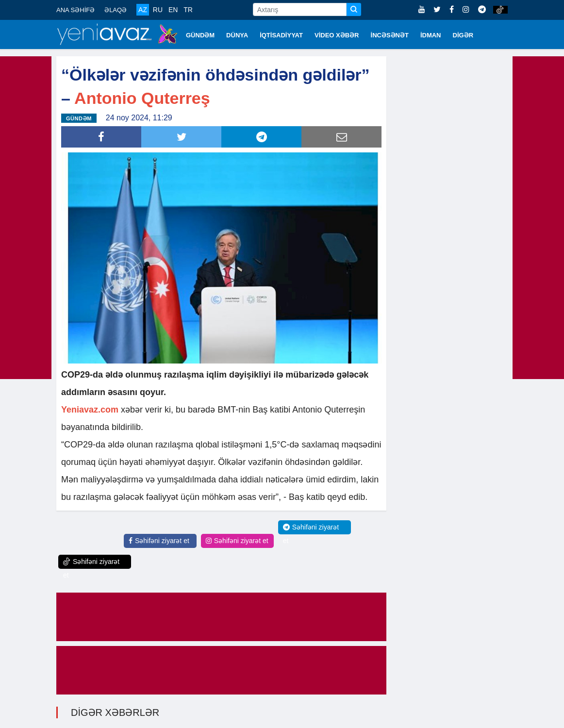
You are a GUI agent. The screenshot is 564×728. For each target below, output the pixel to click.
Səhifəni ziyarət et (159, 541)
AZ (143, 10)
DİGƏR (463, 35)
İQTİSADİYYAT (281, 35)
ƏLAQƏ (116, 10)
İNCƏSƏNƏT (390, 35)
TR (188, 10)
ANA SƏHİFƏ (75, 10)
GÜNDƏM (200, 35)
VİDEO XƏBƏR (337, 35)
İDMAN (431, 35)
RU (158, 10)
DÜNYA (237, 35)
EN (173, 10)
